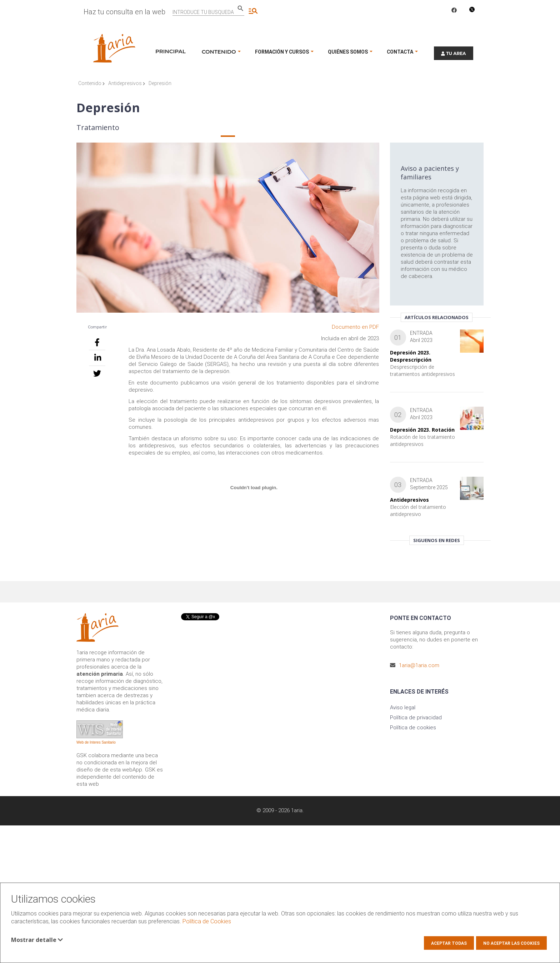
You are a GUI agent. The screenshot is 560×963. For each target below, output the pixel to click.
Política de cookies (413, 728)
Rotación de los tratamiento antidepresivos (422, 440)
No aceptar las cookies (511, 943)
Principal (171, 51)
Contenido (91, 83)
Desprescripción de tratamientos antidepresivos (422, 370)
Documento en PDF (355, 327)
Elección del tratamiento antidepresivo (418, 510)
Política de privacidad (416, 718)
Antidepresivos (127, 83)
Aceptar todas (449, 943)
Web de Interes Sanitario (96, 742)
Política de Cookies (207, 921)
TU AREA (454, 53)
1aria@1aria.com (419, 665)
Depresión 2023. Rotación (422, 430)
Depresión (160, 83)
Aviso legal (403, 708)
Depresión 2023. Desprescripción (411, 356)
